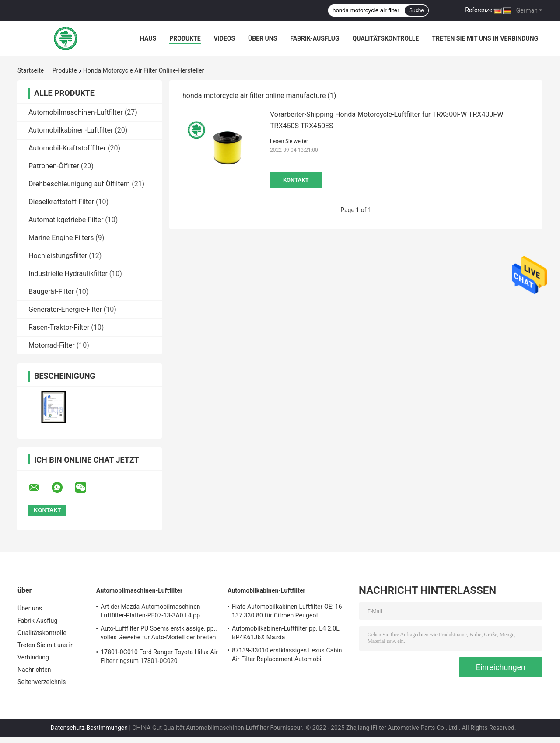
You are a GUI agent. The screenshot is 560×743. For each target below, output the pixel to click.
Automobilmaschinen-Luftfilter (76, 112)
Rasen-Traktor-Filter (59, 327)
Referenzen (480, 10)
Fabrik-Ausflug (315, 38)
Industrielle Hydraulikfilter (68, 274)
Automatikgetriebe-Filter (66, 220)
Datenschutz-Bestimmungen (89, 728)
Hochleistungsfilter (58, 256)
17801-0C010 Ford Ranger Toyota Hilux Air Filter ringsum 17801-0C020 (159, 656)
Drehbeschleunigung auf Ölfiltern (79, 184)
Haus (148, 38)
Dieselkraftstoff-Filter (61, 202)
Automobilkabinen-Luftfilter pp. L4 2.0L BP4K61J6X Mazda (286, 633)
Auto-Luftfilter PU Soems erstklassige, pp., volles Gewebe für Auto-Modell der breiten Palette (159, 634)
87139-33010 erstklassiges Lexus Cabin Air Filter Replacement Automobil (287, 655)
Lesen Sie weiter (289, 141)
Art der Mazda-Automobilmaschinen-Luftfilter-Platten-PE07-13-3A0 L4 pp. (151, 611)
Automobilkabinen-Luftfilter (71, 130)
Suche (416, 10)
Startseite (31, 70)
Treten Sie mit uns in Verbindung (485, 38)
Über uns (262, 38)
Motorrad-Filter (52, 345)
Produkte (185, 38)
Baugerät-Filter (51, 291)
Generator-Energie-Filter (65, 309)
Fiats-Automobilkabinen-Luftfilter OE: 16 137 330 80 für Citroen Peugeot (287, 611)
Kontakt (296, 180)
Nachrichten (34, 670)
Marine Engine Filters (61, 238)
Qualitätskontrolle (386, 38)
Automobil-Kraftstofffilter (67, 148)
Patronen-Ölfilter (54, 166)
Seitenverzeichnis (42, 682)
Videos (225, 38)
